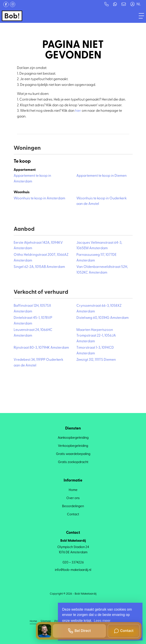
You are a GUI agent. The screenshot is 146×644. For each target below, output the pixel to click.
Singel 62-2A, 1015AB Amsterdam (39, 267)
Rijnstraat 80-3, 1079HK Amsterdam (41, 348)
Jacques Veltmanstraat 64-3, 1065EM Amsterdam (99, 246)
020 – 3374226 (73, 563)
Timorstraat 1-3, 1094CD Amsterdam (95, 351)
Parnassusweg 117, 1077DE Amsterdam (96, 258)
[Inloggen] (132, 4)
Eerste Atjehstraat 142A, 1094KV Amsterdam (38, 246)
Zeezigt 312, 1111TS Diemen (96, 360)
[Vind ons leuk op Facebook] (6, 4)
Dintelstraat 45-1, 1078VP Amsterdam (33, 321)
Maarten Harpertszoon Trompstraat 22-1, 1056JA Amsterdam (96, 336)
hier (78, 111)
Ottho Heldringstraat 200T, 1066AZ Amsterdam (41, 258)
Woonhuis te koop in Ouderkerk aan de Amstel (102, 201)
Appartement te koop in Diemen (102, 176)
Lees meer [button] (102, 621)
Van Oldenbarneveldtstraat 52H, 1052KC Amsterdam (102, 270)
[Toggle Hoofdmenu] (141, 16)
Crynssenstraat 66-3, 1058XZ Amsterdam (99, 309)
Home (33, 621)
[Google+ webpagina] (13, 4)
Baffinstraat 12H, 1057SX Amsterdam (32, 309)
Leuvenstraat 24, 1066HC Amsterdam (33, 333)
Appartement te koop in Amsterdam (32, 179)
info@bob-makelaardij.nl (73, 570)
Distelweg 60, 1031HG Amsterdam (103, 318)
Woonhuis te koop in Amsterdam (39, 198)
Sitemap (46, 621)
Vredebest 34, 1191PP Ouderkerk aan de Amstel (38, 363)
